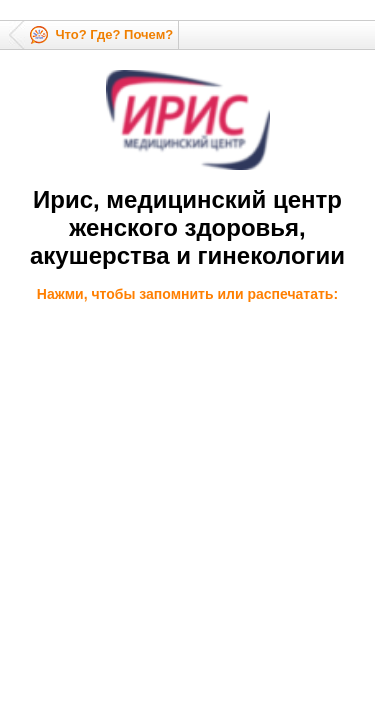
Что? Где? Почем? (114, 34)
